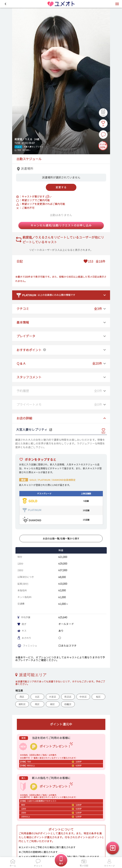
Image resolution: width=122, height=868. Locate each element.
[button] (5, 4)
